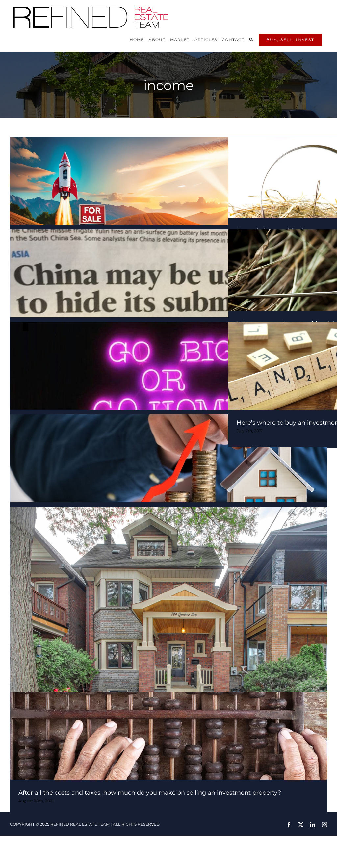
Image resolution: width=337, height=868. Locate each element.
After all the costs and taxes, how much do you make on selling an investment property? (150, 793)
